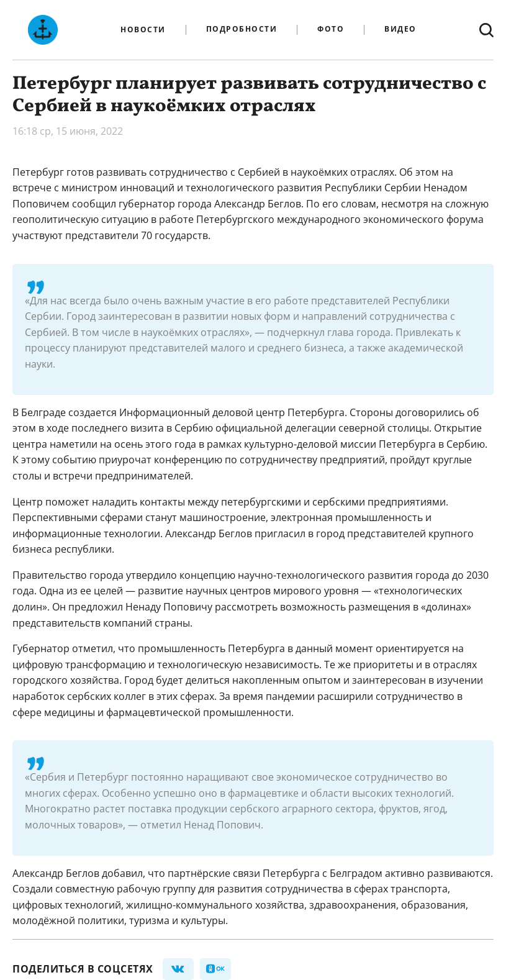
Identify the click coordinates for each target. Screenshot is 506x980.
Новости (143, 30)
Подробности (242, 29)
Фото (331, 29)
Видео (400, 29)
